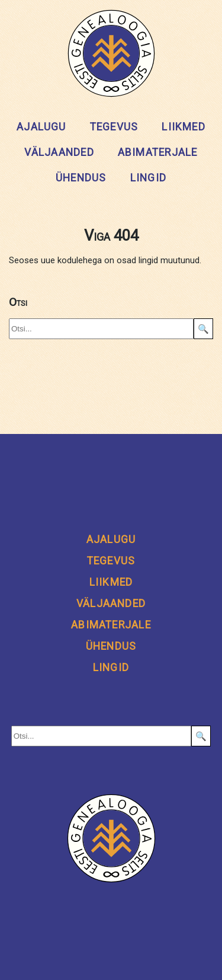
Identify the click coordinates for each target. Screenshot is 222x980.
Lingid (148, 178)
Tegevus (114, 127)
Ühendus (81, 178)
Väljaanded (59, 152)
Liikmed (184, 127)
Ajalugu (41, 127)
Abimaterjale (158, 152)
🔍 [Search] (203, 329)
